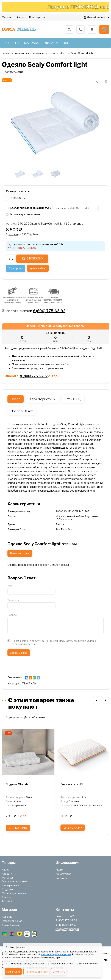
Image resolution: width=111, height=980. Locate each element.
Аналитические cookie (60, 964)
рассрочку (13, 234)
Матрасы (7, 878)
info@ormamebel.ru (67, 929)
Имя (10, 586)
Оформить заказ (12, 921)
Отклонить (59, 972)
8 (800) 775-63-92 (49, 311)
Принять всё (13, 972)
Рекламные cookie (86, 964)
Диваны (6, 897)
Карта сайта (63, 878)
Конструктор (63, 874)
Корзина (7, 917)
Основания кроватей (14, 881)
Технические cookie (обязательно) (25, 964)
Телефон (13, 600)
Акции (6, 870)
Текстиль (7, 901)
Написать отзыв (20, 553)
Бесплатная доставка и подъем (29, 208)
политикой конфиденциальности (52, 641)
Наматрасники (10, 885)
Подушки (7, 889)
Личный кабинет (12, 925)
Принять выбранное (36, 972)
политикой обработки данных (56, 954)
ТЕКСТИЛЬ (29, 683)
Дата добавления (35, 717)
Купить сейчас (38, 268)
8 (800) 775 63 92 (34, 376)
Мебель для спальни (14, 893)
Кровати (7, 874)
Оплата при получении (23, 214)
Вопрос (12, 615)
